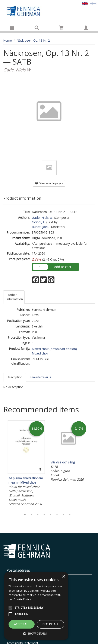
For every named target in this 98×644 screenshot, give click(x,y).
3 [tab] (38, 515)
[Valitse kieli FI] (93, 3)
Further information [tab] (15, 297)
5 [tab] (51, 515)
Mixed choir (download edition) (54, 349)
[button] (36, 633)
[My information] (86, 28)
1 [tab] (25, 515)
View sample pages (49, 183)
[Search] (37, 28)
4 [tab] (44, 515)
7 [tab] (63, 515)
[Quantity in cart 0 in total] (61, 28)
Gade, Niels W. (42, 217)
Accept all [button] (22, 624)
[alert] (36, 606)
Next (93, 465)
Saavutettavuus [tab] (40, 377)
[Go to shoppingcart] (61, 28)
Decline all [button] (50, 624)
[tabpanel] (26, 464)
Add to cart (63, 267)
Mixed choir (40, 353)
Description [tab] (15, 377)
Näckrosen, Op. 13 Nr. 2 (33, 40)
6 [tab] (57, 515)
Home (7, 40)
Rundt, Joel (40, 227)
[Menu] (12, 28)
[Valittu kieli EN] (85, 3)
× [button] (64, 577)
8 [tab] (70, 515)
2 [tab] (31, 515)
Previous (2, 465)
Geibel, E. (39, 222)
